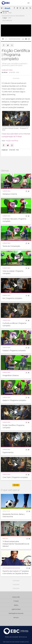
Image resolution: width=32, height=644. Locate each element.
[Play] (3, 39)
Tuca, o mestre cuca (7, 21)
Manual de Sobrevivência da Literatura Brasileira (13, 16)
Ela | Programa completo (12, 298)
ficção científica (12, 141)
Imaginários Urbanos (11, 375)
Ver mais (16, 485)
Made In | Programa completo (14, 400)
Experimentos (8, 453)
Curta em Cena (7, 70)
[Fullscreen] (29, 39)
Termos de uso (23, 637)
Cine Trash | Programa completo (15, 477)
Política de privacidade (11, 637)
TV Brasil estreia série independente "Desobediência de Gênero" (16, 544)
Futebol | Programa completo (14, 351)
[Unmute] (26, 39)
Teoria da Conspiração (11, 246)
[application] (16, 33)
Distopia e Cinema (10, 194)
